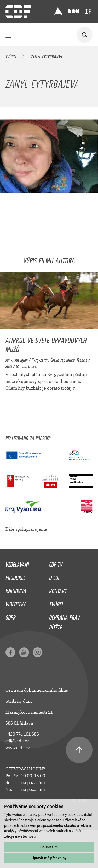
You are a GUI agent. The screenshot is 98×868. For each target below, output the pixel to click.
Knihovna (16, 590)
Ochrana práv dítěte (64, 621)
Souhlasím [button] (49, 847)
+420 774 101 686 (22, 734)
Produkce (15, 576)
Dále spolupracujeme (26, 529)
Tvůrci (11, 56)
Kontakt (58, 590)
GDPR (11, 616)
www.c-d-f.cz (18, 748)
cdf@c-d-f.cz (17, 741)
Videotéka (16, 603)
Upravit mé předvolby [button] (49, 858)
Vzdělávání (17, 563)
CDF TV (56, 563)
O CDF (55, 576)
